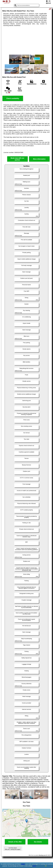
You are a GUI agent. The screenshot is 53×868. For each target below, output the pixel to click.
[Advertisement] (26, 40)
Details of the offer (15, 842)
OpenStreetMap (46, 836)
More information (39, 159)
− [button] (5, 814)
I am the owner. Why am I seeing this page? (13, 849)
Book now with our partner (17, 159)
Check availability (13, 98)
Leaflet (39, 836)
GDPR (34, 866)
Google (23, 864)
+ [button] (5, 811)
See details (38, 842)
